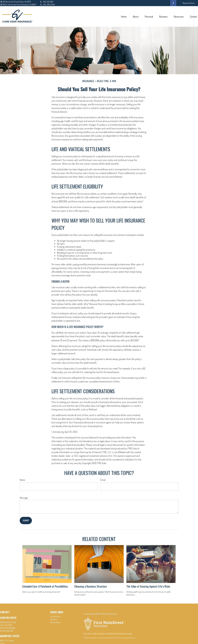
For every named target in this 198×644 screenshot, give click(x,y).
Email (103, 480)
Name (22, 480)
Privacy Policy (88, 633)
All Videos (54, 619)
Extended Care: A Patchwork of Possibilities (45, 586)
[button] (124, 16)
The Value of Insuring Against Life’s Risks (148, 586)
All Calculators (55, 622)
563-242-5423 (47, 2)
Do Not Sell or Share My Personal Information (119, 633)
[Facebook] (173, 3)
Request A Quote (189, 3)
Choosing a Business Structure (91, 586)
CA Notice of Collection (99, 633)
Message (24, 498)
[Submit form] (26, 521)
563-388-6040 (47, 5)
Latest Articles (55, 616)
